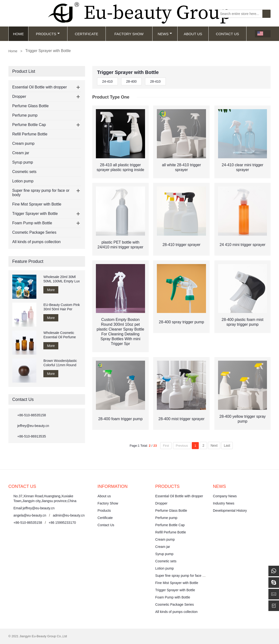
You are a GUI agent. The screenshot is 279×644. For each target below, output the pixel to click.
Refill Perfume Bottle (30, 134)
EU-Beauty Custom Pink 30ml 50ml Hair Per (62, 307)
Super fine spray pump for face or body (184, 576)
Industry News (224, 503)
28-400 (132, 81)
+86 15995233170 (62, 523)
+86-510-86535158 (32, 415)
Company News (225, 496)
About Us (193, 34)
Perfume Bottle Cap (29, 125)
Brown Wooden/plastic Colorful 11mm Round (60, 363)
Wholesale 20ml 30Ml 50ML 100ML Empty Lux (62, 279)
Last (227, 445)
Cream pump (23, 143)
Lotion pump (23, 181)
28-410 (155, 81)
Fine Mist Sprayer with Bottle (37, 204)
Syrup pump (23, 162)
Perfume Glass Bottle (30, 106)
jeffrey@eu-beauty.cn (33, 426)
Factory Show (129, 34)
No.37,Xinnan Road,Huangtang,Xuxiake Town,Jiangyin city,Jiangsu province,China (45, 498)
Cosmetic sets (24, 172)
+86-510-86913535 (32, 436)
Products (48, 34)
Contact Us (227, 34)
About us (104, 496)
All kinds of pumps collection (37, 242)
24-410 (107, 81)
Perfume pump (25, 115)
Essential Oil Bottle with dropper (40, 87)
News (165, 34)
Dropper (19, 96)
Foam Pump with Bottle (32, 223)
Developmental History (230, 511)
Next (214, 445)
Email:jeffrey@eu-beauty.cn (34, 508)
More (51, 290)
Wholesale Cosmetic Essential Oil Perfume (60, 335)
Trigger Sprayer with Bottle (35, 214)
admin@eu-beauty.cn (69, 515)
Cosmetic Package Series (34, 232)
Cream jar (21, 153)
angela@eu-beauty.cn (30, 515)
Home (18, 34)
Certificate (86, 34)
